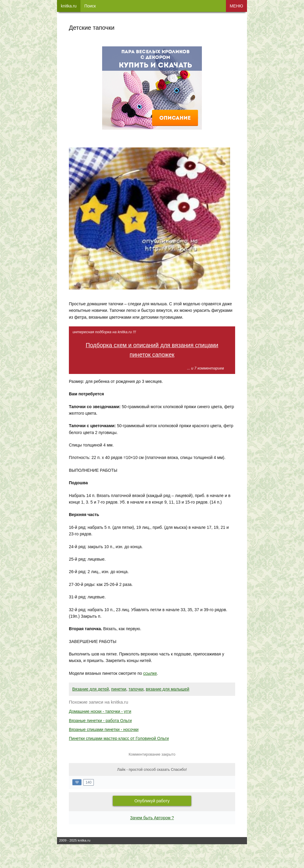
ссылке (150, 673)
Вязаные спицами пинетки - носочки (104, 729)
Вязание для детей (90, 689)
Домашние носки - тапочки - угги (100, 711)
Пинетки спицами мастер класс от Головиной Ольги (119, 738)
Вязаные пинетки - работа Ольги (100, 721)
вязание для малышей (168, 689)
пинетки (119, 689)
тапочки (136, 689)
